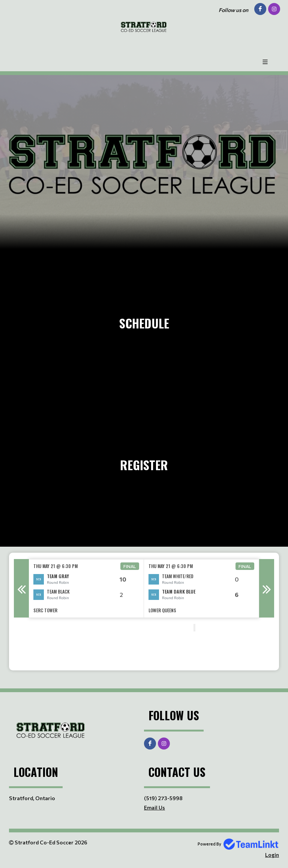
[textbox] (99, 644)
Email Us (154, 807)
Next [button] (267, 588)
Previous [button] (21, 588)
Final (130, 566)
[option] (86, 588)
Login (272, 855)
